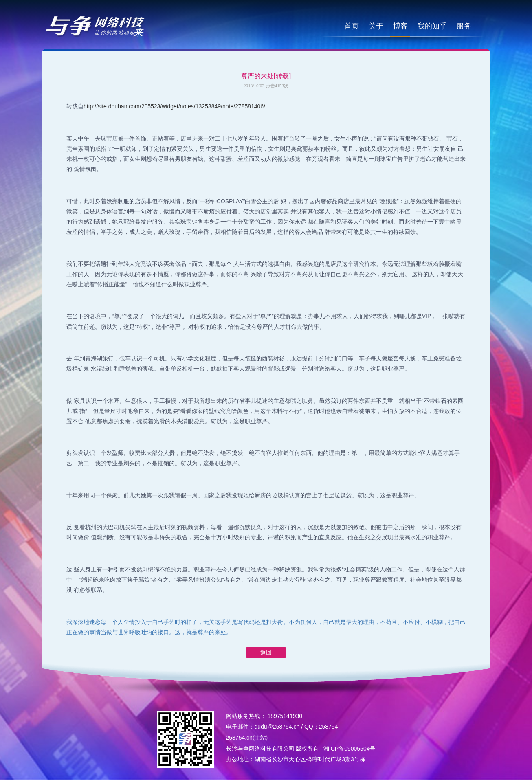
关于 (376, 26)
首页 (352, 26)
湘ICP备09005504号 (350, 749)
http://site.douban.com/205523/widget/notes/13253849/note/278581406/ (174, 106)
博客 (400, 26)
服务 (464, 26)
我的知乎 (432, 26)
